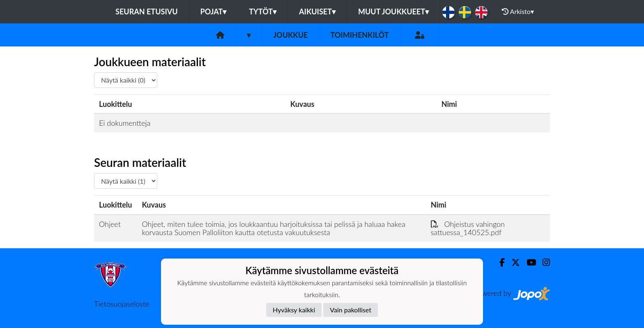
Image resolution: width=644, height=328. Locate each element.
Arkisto (518, 12)
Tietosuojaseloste (122, 304)
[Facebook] (499, 262)
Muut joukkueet (393, 12)
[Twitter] (512, 262)
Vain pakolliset (351, 310)
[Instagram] (543, 262)
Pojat (214, 12)
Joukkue (290, 35)
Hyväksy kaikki (294, 310)
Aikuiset (317, 12)
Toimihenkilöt (359, 35)
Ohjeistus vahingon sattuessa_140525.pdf (468, 228)
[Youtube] (528, 262)
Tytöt (263, 12)
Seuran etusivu (147, 12)
